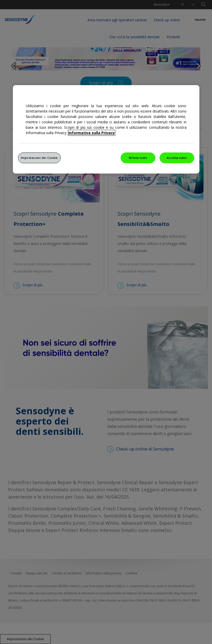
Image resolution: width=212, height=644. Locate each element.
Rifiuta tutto (138, 158)
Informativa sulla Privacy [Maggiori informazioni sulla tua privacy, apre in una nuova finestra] (92, 133)
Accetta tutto (177, 158)
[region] (106, 129)
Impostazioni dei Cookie (39, 158)
